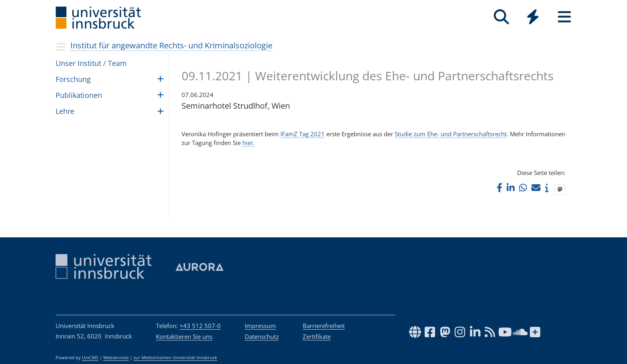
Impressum (260, 326)
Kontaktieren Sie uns (184, 336)
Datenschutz (262, 336)
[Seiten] (564, 17)
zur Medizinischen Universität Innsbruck (175, 358)
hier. (249, 143)
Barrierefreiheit (324, 326)
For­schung (73, 79)
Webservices (116, 358)
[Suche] (501, 17)
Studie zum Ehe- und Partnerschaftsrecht (451, 134)
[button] (499, 188)
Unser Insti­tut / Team (91, 63)
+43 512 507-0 (200, 326)
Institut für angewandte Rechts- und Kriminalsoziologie (171, 45)
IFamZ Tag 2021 (303, 134)
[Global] (533, 18)
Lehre (65, 111)
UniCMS (90, 358)
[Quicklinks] (533, 17)
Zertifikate (317, 336)
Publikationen (79, 95)
